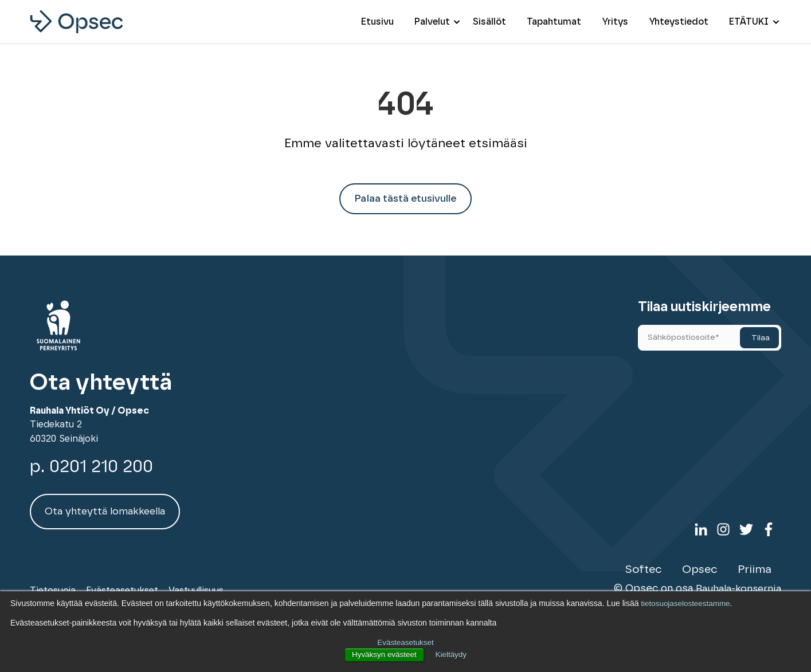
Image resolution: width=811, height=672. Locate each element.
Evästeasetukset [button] (405, 643)
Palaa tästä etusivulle (405, 200)
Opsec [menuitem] (704, 564)
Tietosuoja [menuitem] (53, 584)
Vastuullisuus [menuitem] (196, 584)
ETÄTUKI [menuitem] (749, 22)
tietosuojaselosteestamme (687, 604)
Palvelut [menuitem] (432, 22)
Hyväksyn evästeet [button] (383, 655)
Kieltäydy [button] (452, 655)
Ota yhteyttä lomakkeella (106, 513)
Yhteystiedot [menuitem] (679, 22)
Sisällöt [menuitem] (489, 22)
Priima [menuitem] (756, 564)
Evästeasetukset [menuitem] (122, 584)
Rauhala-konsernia (738, 583)
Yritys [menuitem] (615, 22)
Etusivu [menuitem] (377, 22)
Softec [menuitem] (650, 564)
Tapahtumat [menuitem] (554, 22)
